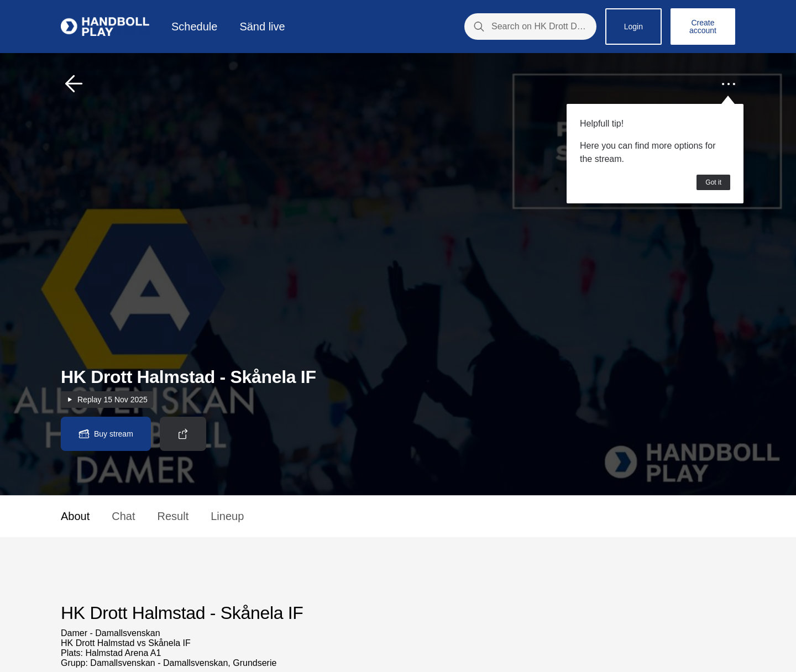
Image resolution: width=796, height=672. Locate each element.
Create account (703, 27)
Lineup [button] (227, 516)
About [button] (75, 516)
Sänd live (262, 27)
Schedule (194, 27)
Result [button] (173, 516)
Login (633, 27)
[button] (74, 84)
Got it (713, 182)
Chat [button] (123, 516)
